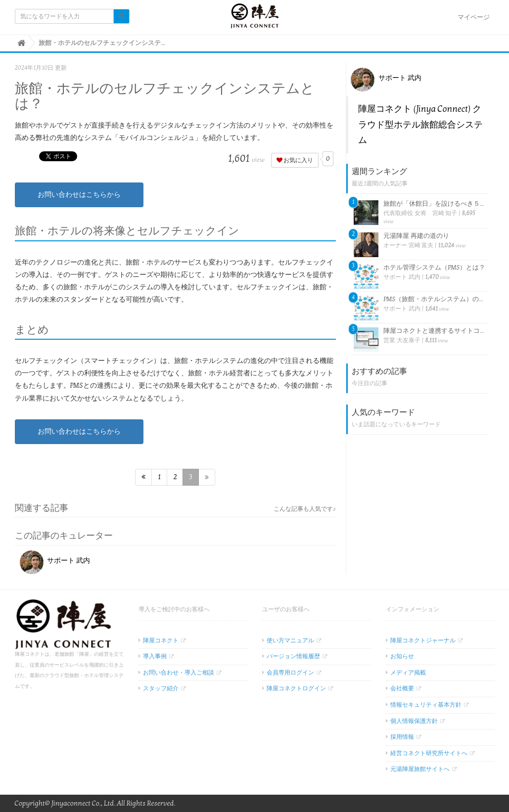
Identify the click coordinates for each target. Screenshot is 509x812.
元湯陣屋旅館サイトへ (420, 769)
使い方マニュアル (290, 640)
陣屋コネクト (161, 640)
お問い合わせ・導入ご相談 (179, 673)
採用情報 (402, 737)
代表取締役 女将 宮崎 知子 (420, 213)
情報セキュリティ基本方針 (426, 705)
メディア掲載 (408, 673)
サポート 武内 (55, 561)
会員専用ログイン (290, 673)
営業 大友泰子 (402, 340)
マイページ (474, 17)
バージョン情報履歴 (293, 656)
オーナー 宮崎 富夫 (408, 245)
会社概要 (402, 688)
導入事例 (155, 656)
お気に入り (295, 160)
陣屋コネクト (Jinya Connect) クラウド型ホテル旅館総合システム (420, 125)
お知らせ (402, 656)
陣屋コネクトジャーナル (423, 640)
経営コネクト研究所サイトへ (429, 753)
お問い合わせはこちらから (79, 195)
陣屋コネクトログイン (296, 688)
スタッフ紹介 (161, 688)
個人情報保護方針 (414, 721)
